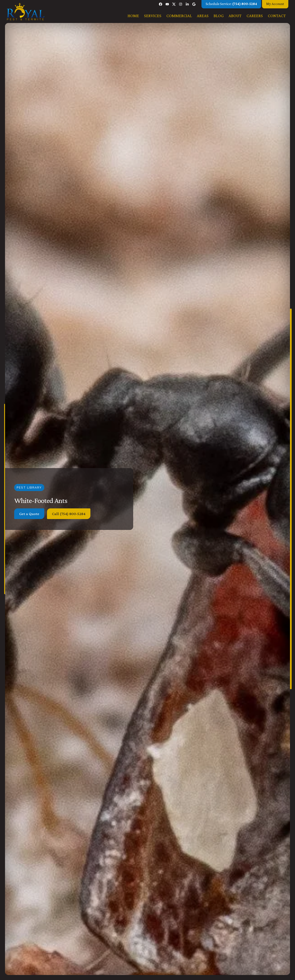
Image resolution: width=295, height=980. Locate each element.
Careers (255, 16)
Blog (219, 16)
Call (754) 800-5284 (69, 514)
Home (133, 16)
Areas (203, 16)
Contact (277, 16)
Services (153, 16)
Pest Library (29, 487)
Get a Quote (29, 514)
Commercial (179, 16)
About (235, 16)
